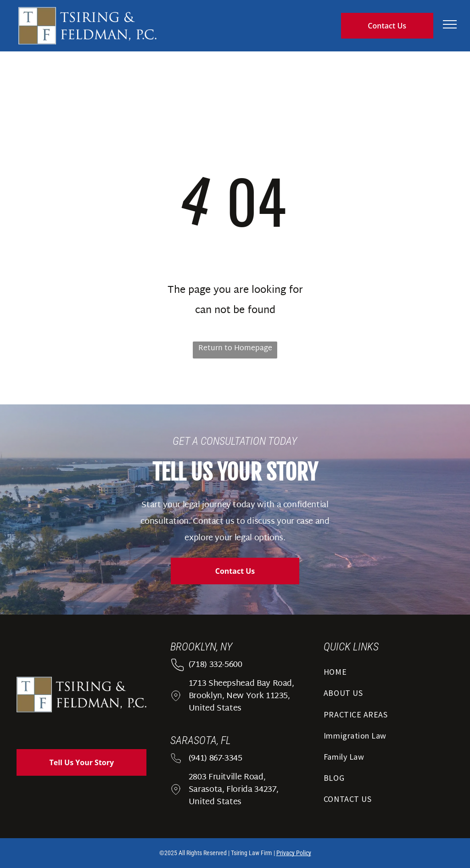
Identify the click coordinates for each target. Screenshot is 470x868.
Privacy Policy (294, 853)
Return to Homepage (235, 349)
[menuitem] (389, 675)
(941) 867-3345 (215, 759)
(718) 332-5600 (215, 665)
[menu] (450, 24)
